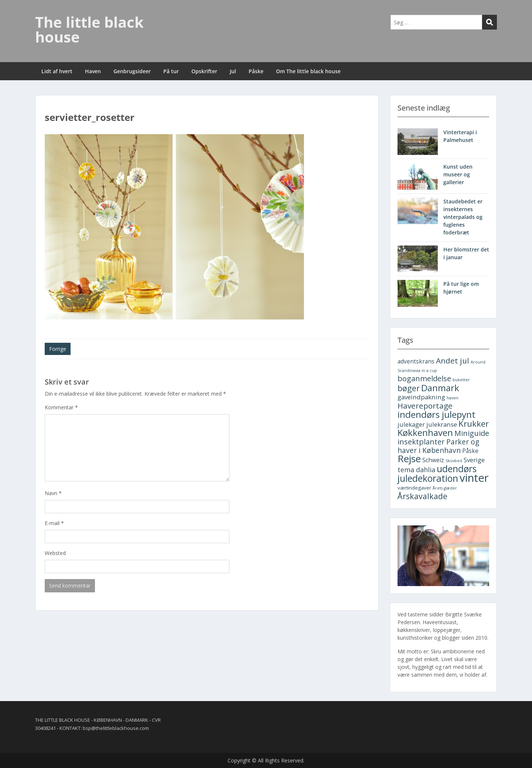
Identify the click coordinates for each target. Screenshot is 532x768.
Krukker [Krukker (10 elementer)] (474, 424)
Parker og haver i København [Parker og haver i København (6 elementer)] (438, 446)
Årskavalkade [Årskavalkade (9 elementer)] (422, 496)
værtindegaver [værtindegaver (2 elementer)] (414, 488)
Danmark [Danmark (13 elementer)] (440, 388)
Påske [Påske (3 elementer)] (470, 451)
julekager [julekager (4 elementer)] (411, 424)
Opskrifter (204, 71)
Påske (256, 71)
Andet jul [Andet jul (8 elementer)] (453, 361)
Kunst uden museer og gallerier (458, 174)
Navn (53, 493)
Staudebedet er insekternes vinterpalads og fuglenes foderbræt (463, 217)
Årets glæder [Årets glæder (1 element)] (445, 488)
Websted (55, 553)
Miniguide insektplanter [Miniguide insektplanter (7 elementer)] (443, 437)
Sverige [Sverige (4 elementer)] (474, 460)
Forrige (58, 349)
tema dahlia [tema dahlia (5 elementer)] (416, 470)
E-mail (54, 523)
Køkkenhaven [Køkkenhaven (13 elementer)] (425, 432)
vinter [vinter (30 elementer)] (474, 478)
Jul (233, 71)
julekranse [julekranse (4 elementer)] (442, 424)
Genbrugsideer (132, 71)
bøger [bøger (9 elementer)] (409, 388)
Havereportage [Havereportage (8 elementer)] (425, 406)
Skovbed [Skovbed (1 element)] (454, 461)
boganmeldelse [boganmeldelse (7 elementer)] (424, 378)
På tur (171, 71)
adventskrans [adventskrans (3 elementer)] (416, 361)
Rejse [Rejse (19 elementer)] (409, 459)
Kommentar (61, 407)
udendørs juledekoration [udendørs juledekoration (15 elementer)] (437, 473)
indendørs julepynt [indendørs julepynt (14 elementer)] (436, 414)
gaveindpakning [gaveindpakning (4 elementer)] (421, 397)
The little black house (89, 29)
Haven (93, 71)
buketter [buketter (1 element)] (461, 380)
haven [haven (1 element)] (453, 398)
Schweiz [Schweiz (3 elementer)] (433, 460)
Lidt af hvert (57, 71)
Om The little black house (308, 71)
